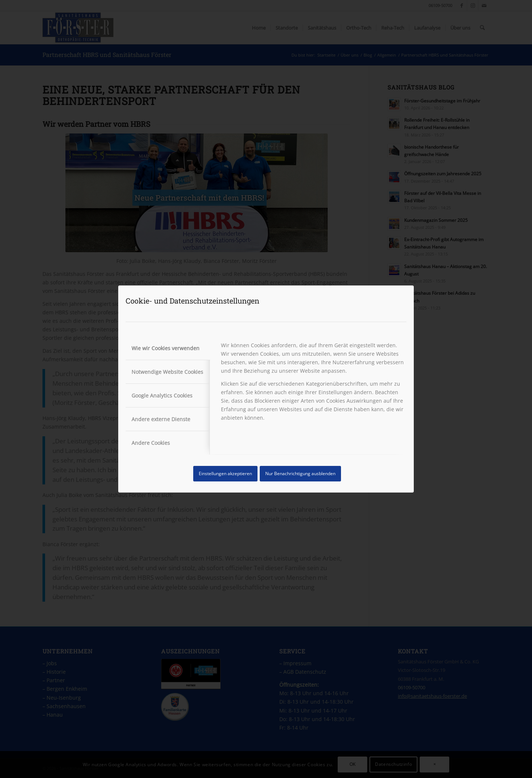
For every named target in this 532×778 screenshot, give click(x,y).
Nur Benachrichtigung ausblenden (300, 473)
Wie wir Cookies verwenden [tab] (166, 348)
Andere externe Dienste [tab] (161, 419)
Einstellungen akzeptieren (225, 473)
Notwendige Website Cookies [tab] (167, 372)
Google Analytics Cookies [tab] (162, 395)
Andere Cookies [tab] (151, 443)
